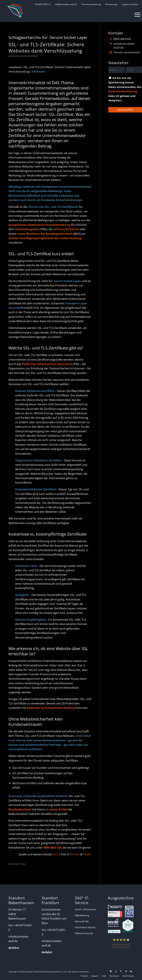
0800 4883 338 (52, 848)
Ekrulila (75, 854)
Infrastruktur (17, 56)
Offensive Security (84, 933)
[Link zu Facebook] (121, 971)
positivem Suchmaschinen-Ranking (51, 708)
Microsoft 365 (82, 921)
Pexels (87, 854)
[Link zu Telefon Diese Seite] (116, 971)
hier (55, 854)
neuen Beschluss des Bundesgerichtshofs (45, 234)
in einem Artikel (57, 809)
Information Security (85, 927)
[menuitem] (42, 4)
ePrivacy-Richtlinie (66, 229)
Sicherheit (32, 56)
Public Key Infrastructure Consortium (47, 364)
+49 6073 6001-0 (42, 4)
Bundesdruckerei (20, 809)
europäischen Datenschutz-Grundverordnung (39, 225)
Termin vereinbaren (127, 52)
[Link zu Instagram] (126, 971)
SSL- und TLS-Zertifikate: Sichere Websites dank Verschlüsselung (46, 47)
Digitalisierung (82, 915)
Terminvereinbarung (91, 4)
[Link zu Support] (111, 971)
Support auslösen (130, 4)
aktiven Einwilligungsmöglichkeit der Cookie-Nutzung (45, 238)
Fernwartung (111, 4)
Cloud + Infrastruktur (85, 909)
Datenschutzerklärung (123, 91)
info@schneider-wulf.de (66, 4)
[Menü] (136, 14)
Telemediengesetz (27, 229)
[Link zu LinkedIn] (131, 971)
